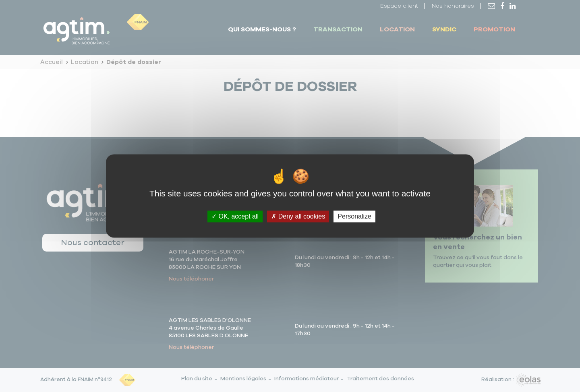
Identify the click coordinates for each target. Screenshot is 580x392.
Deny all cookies (298, 216)
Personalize (354, 216)
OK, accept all (235, 216)
